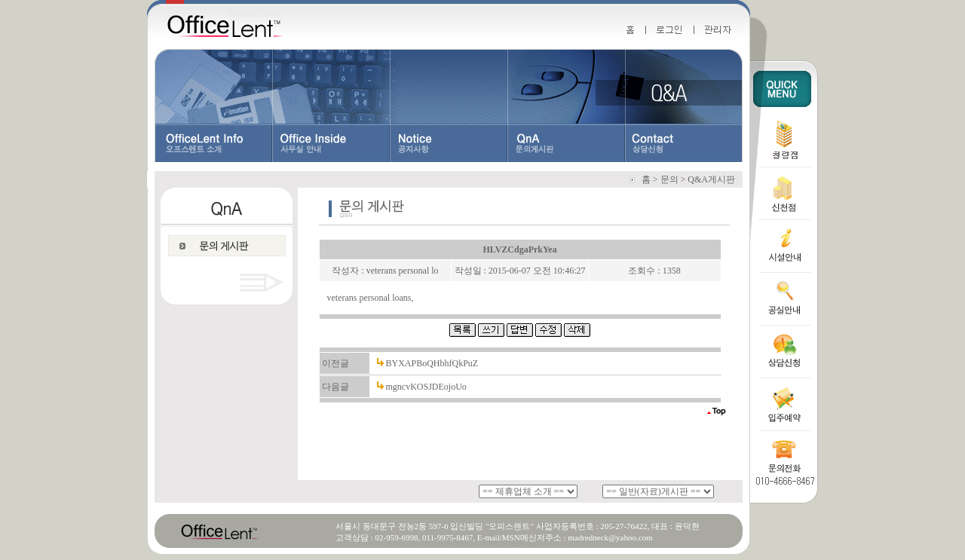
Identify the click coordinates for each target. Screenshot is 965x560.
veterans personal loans (369, 298)
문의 (669, 179)
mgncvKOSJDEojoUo (426, 387)
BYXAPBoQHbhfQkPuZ (432, 363)
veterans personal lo (403, 271)
